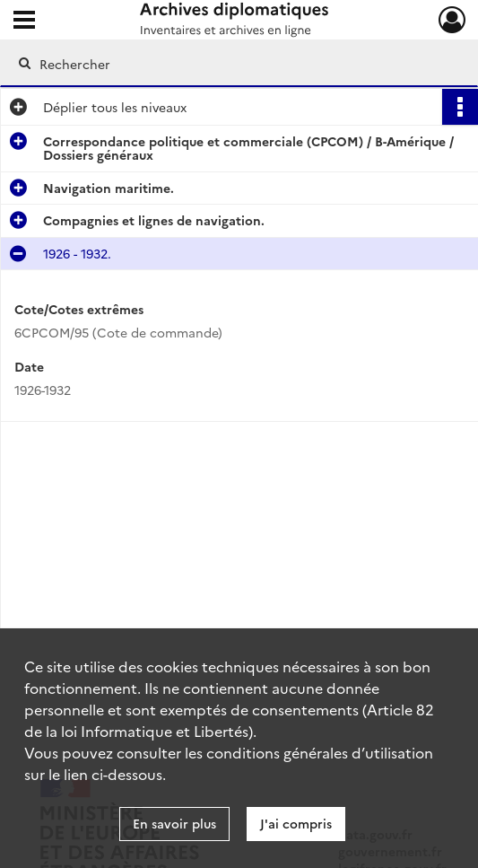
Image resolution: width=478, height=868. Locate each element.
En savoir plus (174, 823)
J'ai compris (296, 823)
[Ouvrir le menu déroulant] (24, 22)
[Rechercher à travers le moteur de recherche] (226, 64)
